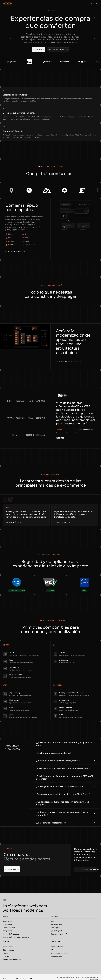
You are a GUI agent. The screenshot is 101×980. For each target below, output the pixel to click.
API (52, 950)
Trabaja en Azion (9, 928)
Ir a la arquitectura (68, 362)
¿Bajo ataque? (56, 931)
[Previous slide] (5, 499)
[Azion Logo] (8, 4)
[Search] (91, 4)
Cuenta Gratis (8, 947)
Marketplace (56, 928)
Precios (6, 953)
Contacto (6, 956)
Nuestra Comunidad (60, 953)
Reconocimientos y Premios (62, 934)
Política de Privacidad (11, 934)
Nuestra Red (8, 924)
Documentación (57, 947)
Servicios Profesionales (12, 960)
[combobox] (5, 979)
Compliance (7, 931)
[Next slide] (11, 499)
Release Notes (56, 956)
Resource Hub (56, 924)
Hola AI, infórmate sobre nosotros (16, 937)
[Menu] (97, 4)
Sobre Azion (7, 921)
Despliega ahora (15, 251)
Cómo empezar (9, 950)
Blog (52, 921)
